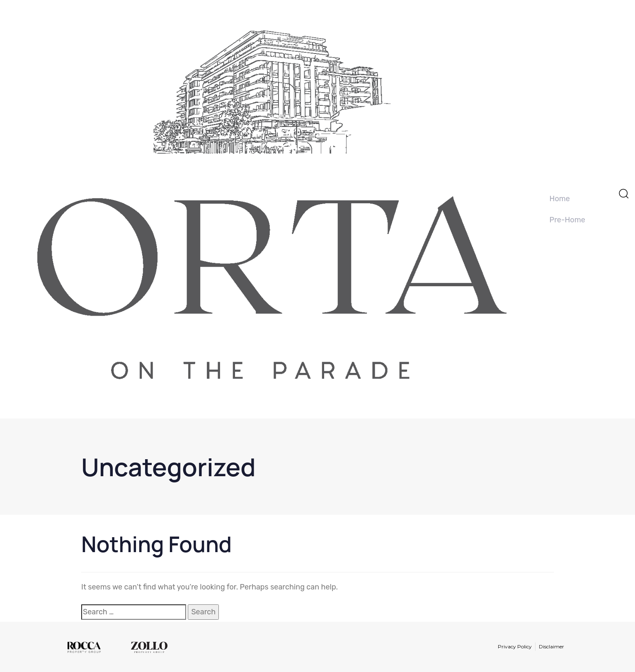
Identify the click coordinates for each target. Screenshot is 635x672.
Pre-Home (567, 220)
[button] (623, 193)
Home (560, 199)
